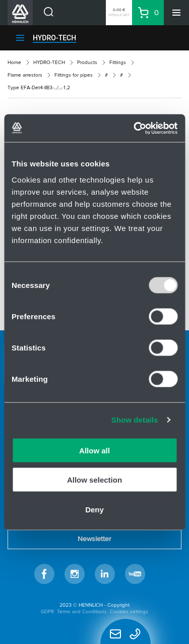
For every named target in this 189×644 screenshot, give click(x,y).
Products (87, 62)
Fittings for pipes (74, 75)
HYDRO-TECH (54, 38)
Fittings (118, 62)
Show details (135, 420)
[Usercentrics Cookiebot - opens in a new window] (135, 128)
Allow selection (94, 480)
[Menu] (176, 13)
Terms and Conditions (82, 611)
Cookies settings (129, 611)
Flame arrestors (25, 75)
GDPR (47, 611)
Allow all (94, 450)
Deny (94, 509)
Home (14, 62)
